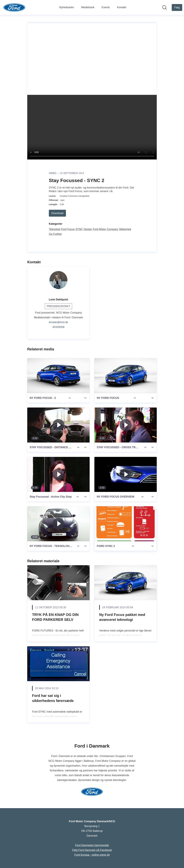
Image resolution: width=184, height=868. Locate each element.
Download (57, 213)
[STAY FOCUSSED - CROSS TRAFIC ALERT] (126, 425)
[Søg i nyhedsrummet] (165, 7)
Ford (64, 229)
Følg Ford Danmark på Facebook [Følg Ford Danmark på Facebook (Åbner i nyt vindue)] (92, 850)
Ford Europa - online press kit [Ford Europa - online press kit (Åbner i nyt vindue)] (92, 855)
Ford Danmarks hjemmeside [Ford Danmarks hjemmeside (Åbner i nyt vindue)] (92, 845)
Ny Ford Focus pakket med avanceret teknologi (122, 617)
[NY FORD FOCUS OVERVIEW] (126, 474)
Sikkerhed (125, 229)
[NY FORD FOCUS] (126, 376)
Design (88, 229)
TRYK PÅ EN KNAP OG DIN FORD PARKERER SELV (55, 617)
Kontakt (122, 7)
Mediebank (88, 7)
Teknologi (55, 229)
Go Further (55, 234)
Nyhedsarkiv (67, 7)
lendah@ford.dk (58, 322)
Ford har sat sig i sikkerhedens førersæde (53, 698)
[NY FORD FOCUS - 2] (58, 376)
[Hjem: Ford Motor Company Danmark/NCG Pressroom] (14, 7)
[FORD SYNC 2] (126, 524)
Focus (71, 229)
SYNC (79, 229)
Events (106, 7)
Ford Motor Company (105, 229)
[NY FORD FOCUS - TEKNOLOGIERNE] (58, 524)
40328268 (58, 327)
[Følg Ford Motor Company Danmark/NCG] (177, 7)
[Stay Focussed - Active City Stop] (58, 474)
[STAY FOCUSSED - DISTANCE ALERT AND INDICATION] (58, 425)
